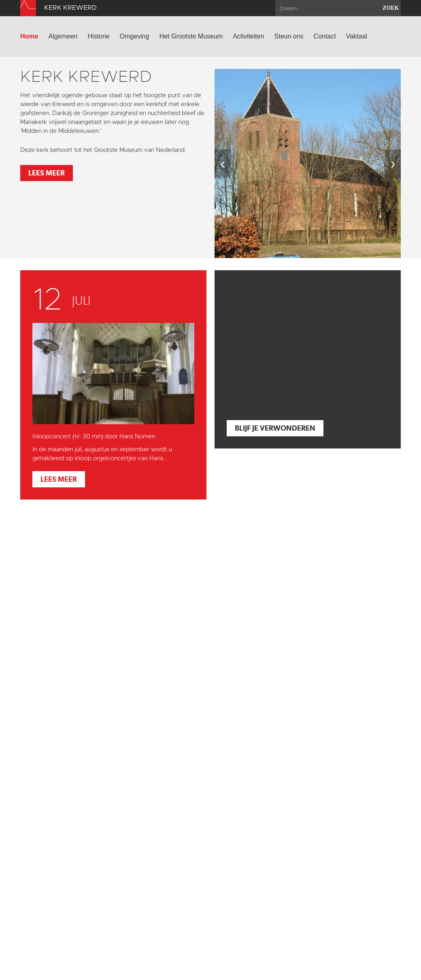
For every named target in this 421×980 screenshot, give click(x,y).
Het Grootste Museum (191, 36)
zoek (391, 8)
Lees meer (47, 173)
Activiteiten (248, 36)
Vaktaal (357, 36)
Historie (99, 36)
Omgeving (135, 36)
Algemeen (63, 36)
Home (29, 36)
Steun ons (289, 36)
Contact (325, 36)
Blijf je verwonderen (275, 428)
